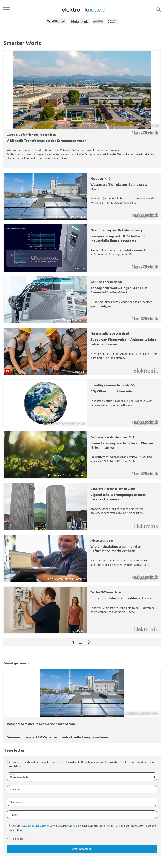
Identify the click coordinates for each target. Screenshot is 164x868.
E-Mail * (15, 815)
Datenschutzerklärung (35, 825)
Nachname (16, 802)
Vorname (15, 789)
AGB (69, 825)
